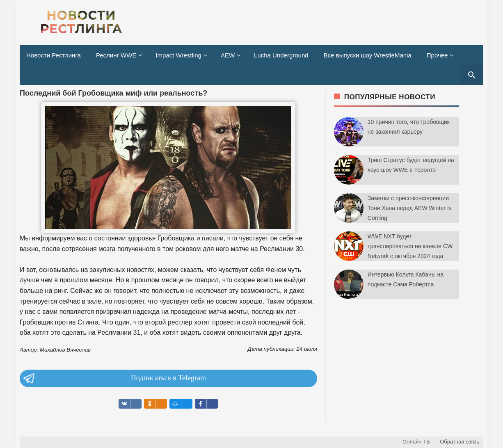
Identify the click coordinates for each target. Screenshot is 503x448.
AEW (228, 55)
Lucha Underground (281, 55)
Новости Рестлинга (54, 55)
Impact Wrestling (178, 55)
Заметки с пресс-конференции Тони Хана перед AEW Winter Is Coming (410, 208)
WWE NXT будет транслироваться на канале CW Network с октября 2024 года (410, 246)
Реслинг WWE (116, 55)
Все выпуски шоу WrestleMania (368, 55)
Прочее (437, 55)
